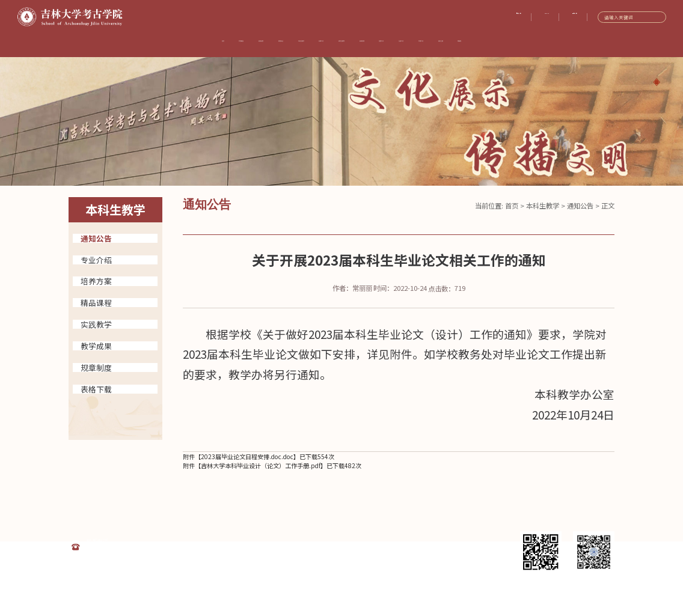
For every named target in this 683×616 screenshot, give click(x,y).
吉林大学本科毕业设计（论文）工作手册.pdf (261, 465)
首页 (512, 206)
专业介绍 (96, 260)
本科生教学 (543, 206)
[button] (656, 83)
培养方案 (96, 281)
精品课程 (96, 303)
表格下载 (96, 389)
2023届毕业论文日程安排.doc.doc (247, 456)
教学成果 (96, 346)
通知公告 (96, 238)
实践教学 (96, 324)
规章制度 (96, 367)
